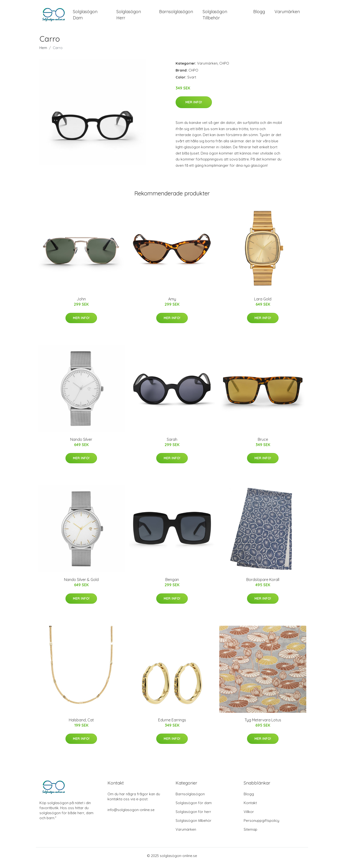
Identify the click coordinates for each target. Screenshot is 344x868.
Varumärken (287, 14)
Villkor (249, 816)
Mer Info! (194, 106)
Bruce (263, 443)
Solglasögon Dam (85, 17)
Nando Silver (81, 443)
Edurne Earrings (172, 724)
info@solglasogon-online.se (131, 814)
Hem (43, 52)
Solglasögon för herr (193, 816)
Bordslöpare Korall (263, 584)
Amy (172, 303)
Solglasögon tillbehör (193, 825)
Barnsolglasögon (176, 14)
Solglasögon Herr (129, 17)
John (81, 303)
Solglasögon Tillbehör (215, 17)
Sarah (172, 443)
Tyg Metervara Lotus (263, 724)
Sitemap (250, 833)
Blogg (259, 14)
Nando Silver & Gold (81, 584)
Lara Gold (263, 303)
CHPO (224, 67)
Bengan (172, 584)
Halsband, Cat (81, 724)
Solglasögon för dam (194, 807)
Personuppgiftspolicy (261, 825)
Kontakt (250, 807)
